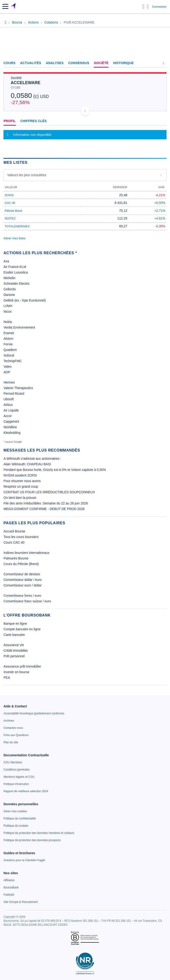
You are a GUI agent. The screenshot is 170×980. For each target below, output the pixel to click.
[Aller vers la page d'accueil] (14, 7)
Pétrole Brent (13, 211)
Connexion (159, 7)
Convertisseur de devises (22, 574)
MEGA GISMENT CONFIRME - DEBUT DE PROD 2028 (44, 509)
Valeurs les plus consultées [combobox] (27, 175)
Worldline (10, 427)
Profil (10, 121)
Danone (9, 295)
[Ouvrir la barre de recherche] (143, 7)
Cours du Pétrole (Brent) (21, 564)
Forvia (8, 344)
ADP (7, 372)
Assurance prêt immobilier (22, 666)
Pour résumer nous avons (22, 481)
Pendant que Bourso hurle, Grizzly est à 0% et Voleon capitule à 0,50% (55, 470)
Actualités (31, 63)
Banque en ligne (15, 624)
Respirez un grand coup (21, 487)
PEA (7, 678)
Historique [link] (123, 63)
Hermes (9, 382)
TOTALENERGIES (17, 226)
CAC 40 (10, 203)
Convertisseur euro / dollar (23, 585)
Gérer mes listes (15, 238)
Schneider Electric (17, 284)
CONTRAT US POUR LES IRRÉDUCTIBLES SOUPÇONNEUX (49, 492)
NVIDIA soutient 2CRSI (20, 475)
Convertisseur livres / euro (22, 596)
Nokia (8, 322)
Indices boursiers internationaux (26, 553)
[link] (34, 713)
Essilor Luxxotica (16, 272)
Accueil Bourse (14, 531)
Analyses (55, 63)
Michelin (9, 278)
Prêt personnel (14, 656)
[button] (5, 6)
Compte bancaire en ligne (22, 629)
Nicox (8, 312)
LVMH (8, 306)
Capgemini (11, 421)
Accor (8, 416)
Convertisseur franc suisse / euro (27, 601)
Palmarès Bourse (16, 558)
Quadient (10, 350)
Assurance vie (14, 645)
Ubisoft (9, 399)
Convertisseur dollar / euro (23, 580)
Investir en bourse (16, 672)
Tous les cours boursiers (21, 537)
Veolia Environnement (19, 327)
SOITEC (10, 218)
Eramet (9, 333)
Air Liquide (11, 410)
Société (101, 63)
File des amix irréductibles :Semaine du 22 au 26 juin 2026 (46, 503)
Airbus (8, 405)
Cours (10, 63)
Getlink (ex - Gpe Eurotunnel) (25, 300)
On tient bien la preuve (20, 498)
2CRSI (9, 195)
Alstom (8, 339)
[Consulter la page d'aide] (148, 7)
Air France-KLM (15, 267)
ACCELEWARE (26, 83)
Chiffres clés (34, 121)
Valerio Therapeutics (18, 388)
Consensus (79, 63)
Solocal (9, 355)
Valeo (8, 367)
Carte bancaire (14, 635)
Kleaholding (12, 433)
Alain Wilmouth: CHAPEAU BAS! (27, 464)
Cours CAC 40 (14, 542)
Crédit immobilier (16, 651)
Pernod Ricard (14, 394)
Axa (6, 261)
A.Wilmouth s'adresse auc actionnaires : (32, 459)
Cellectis (10, 289)
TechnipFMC (13, 361)
